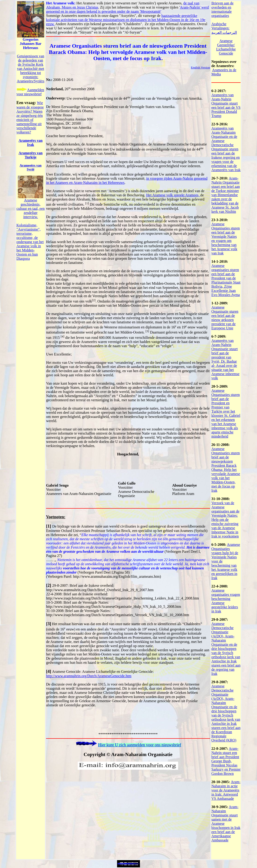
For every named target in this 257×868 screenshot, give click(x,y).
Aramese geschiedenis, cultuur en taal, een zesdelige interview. (31, 209)
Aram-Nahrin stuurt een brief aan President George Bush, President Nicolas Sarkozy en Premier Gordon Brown (226, 761)
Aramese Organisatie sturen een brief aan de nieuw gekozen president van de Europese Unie (225, 318)
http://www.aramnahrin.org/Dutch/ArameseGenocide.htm (89, 676)
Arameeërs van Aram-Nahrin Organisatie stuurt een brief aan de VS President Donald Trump (226, 105)
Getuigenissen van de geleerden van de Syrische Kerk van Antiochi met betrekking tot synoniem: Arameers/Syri (31, 69)
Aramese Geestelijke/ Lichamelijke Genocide (226, 47)
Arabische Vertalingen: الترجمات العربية (224, 28)
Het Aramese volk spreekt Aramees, (173, 195)
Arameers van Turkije (31, 155)
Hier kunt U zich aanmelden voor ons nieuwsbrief (140, 745)
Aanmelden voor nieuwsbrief (30, 92)
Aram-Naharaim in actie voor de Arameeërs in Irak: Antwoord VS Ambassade (226, 790)
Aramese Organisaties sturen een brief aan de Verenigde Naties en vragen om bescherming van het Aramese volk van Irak (226, 239)
